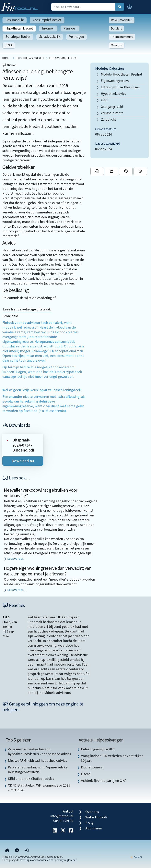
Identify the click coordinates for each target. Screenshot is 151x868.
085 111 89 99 (63, 821)
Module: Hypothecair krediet (122, 74)
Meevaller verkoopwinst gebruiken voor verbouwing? (41, 493)
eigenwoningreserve (115, 81)
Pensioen (70, 28)
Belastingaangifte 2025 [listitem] (98, 749)
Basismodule (15, 20)
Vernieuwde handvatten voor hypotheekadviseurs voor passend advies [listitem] (39, 752)
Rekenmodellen (122, 20)
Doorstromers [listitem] (92, 767)
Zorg (9, 45)
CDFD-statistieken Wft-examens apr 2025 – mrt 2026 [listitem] (39, 788)
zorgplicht (108, 120)
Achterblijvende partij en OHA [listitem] (104, 781)
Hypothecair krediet (19, 28)
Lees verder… (17, 559)
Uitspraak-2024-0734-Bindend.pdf (23, 445)
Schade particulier (18, 37)
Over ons (117, 45)
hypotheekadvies (113, 94)
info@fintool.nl (62, 816)
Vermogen (76, 37)
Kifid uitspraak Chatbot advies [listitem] (31, 779)
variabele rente (112, 113)
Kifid (104, 100)
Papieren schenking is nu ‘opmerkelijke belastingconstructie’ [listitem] (38, 770)
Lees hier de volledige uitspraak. (27, 309)
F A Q (89, 823)
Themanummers (122, 37)
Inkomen (48, 28)
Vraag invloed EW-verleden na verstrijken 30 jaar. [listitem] (112, 758)
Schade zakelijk (50, 37)
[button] (130, 7)
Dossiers (116, 29)
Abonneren (94, 828)
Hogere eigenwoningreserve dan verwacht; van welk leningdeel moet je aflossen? (48, 571)
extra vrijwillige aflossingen (120, 87)
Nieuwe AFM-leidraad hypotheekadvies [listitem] (37, 761)
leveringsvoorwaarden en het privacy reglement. (49, 860)
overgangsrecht (112, 107)
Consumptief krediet (47, 20)
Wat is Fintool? (96, 817)
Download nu (23, 461)
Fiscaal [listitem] (86, 774)
